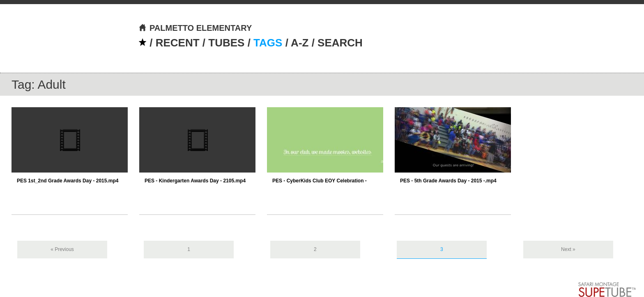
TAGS (268, 43)
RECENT (178, 43)
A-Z (300, 43)
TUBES (226, 43)
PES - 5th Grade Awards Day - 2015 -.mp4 (448, 181)
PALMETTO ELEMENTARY (195, 28)
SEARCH (340, 43)
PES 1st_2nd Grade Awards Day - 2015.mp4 (68, 181)
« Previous (62, 249)
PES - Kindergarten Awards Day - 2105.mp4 (195, 181)
